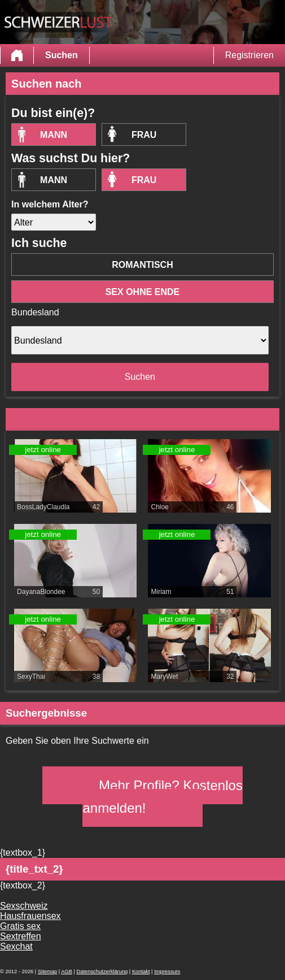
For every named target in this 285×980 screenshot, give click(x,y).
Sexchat (16, 946)
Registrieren (249, 55)
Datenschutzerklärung (102, 972)
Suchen (62, 55)
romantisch (142, 265)
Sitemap (47, 972)
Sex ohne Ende (143, 292)
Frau (144, 135)
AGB (67, 972)
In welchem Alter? (50, 204)
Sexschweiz (24, 906)
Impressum (167, 972)
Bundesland (35, 312)
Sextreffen (21, 936)
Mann (54, 135)
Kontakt (141, 972)
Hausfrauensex (30, 916)
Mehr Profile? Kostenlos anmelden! (162, 797)
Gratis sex (20, 926)
